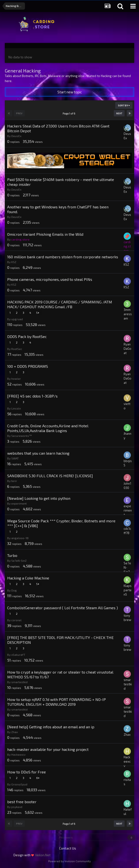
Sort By (124, 105)
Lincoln (16, 408)
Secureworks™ (22, 436)
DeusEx (16, 136)
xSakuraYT (18, 655)
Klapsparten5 (128, 590)
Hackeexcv (18, 754)
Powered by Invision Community (69, 861)
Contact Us (68, 848)
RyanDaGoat (127, 349)
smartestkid (19, 682)
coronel (16, 620)
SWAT (15, 458)
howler (16, 379)
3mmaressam (128, 314)
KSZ (14, 262)
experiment (19, 503)
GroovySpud (19, 784)
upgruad (17, 319)
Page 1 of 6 (69, 113)
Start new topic (70, 92)
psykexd (17, 807)
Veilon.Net (43, 855)
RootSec (17, 349)
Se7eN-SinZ (19, 561)
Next (119, 113)
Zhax (15, 732)
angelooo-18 (20, 538)
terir (14, 481)
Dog (14, 590)
